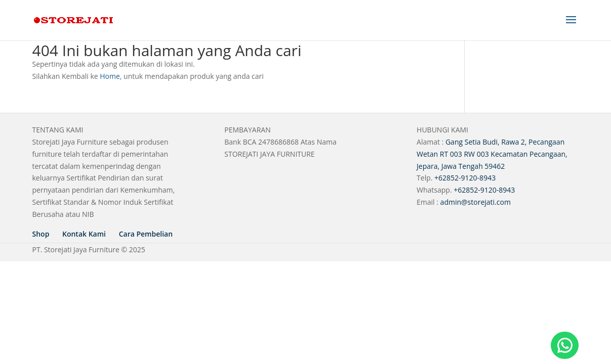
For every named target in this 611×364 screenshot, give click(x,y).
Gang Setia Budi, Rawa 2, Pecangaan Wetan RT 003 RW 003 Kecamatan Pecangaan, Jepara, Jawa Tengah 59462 (492, 154)
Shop (41, 234)
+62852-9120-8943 (465, 178)
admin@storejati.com (476, 202)
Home (110, 76)
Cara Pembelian (146, 234)
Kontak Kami (84, 234)
